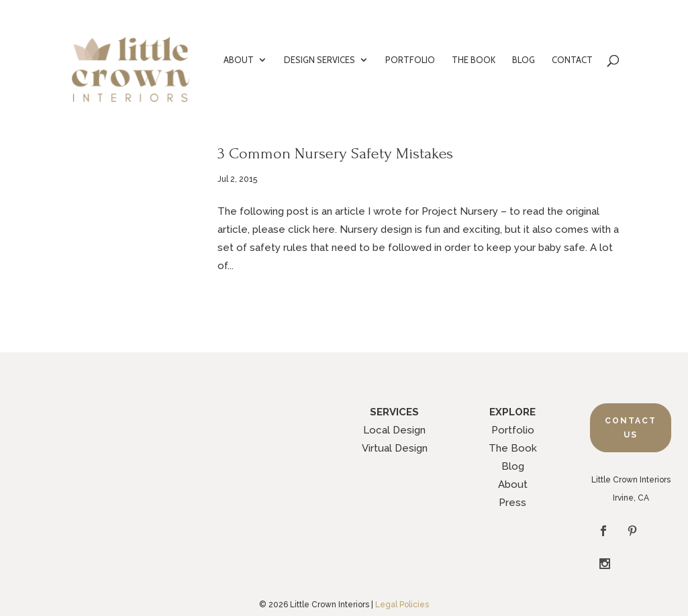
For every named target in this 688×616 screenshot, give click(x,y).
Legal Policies (402, 572)
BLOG (524, 60)
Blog (513, 466)
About (513, 484)
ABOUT (239, 60)
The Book (513, 448)
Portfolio (513, 430)
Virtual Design (395, 448)
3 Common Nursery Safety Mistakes (335, 153)
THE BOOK (474, 60)
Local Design (394, 430)
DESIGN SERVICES (320, 60)
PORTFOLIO (410, 60)
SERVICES (394, 412)
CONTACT (572, 60)
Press (512, 503)
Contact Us (631, 427)
